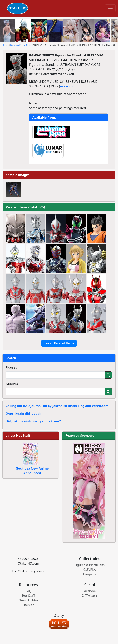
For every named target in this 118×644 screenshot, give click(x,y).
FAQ (28, 591)
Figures (11, 367)
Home (5, 45)
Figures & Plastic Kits (20, 45)
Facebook (90, 591)
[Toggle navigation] (110, 8)
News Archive (28, 600)
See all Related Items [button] (59, 343)
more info (67, 86)
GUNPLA (12, 384)
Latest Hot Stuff (18, 436)
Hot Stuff (28, 596)
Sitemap (29, 605)
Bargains (89, 574)
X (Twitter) (90, 596)
